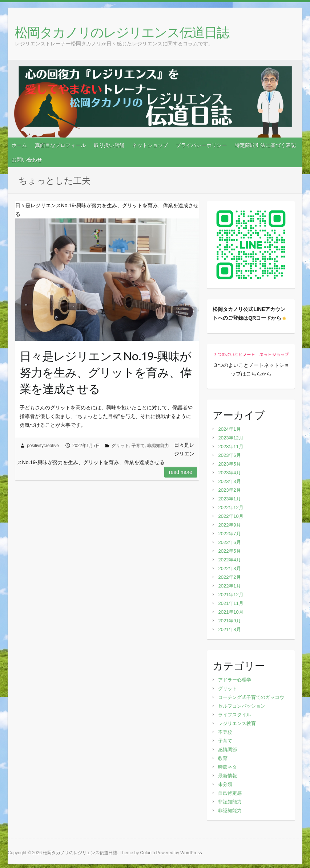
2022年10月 (231, 516)
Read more (181, 472)
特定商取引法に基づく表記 (265, 145)
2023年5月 (229, 464)
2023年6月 (229, 455)
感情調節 (228, 750)
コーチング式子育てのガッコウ (251, 697)
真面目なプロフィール (60, 145)
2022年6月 (229, 542)
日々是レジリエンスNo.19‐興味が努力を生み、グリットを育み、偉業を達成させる (106, 372)
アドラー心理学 (235, 680)
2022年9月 (229, 525)
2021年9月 (229, 621)
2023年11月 (231, 447)
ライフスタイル (235, 715)
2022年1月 (229, 586)
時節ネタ (228, 767)
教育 (223, 758)
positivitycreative (43, 446)
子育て (138, 446)
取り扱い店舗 (109, 145)
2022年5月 (229, 551)
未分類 (225, 784)
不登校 (225, 732)
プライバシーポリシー (201, 145)
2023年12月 (231, 438)
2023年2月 (229, 490)
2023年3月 (229, 481)
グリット (120, 446)
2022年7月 (229, 534)
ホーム (19, 145)
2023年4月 (229, 473)
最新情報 (228, 776)
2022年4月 (229, 560)
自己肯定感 (230, 793)
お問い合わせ (27, 160)
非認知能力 (158, 446)
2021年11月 (231, 603)
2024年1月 (229, 429)
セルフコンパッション (242, 706)
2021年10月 (231, 612)
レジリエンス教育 (237, 723)
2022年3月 (229, 568)
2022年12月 (231, 507)
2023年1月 (229, 499)
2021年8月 (229, 629)
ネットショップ (150, 145)
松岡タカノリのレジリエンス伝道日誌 (122, 32)
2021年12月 (231, 595)
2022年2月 (229, 577)
